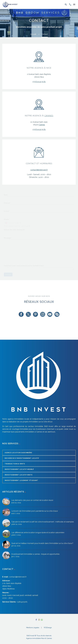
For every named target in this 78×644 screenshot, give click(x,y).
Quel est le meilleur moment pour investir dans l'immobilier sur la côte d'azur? (42, 543)
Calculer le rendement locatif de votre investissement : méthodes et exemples (43, 522)
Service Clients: (9, 602)
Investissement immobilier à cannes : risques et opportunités (35, 554)
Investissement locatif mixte (19, 475)
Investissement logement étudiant (21, 480)
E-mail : (6, 577)
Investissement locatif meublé (19, 469)
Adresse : (6, 581)
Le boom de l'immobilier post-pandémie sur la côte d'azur (35, 511)
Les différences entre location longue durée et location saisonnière (38, 533)
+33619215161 (22, 602)
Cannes (49, 116)
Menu (74, 4)
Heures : (6, 593)
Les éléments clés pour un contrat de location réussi (32, 500)
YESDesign (48, 628)
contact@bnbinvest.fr (39, 170)
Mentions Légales (33, 628)
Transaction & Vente (15, 464)
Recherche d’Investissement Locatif (22, 458)
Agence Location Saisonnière (18, 453)
